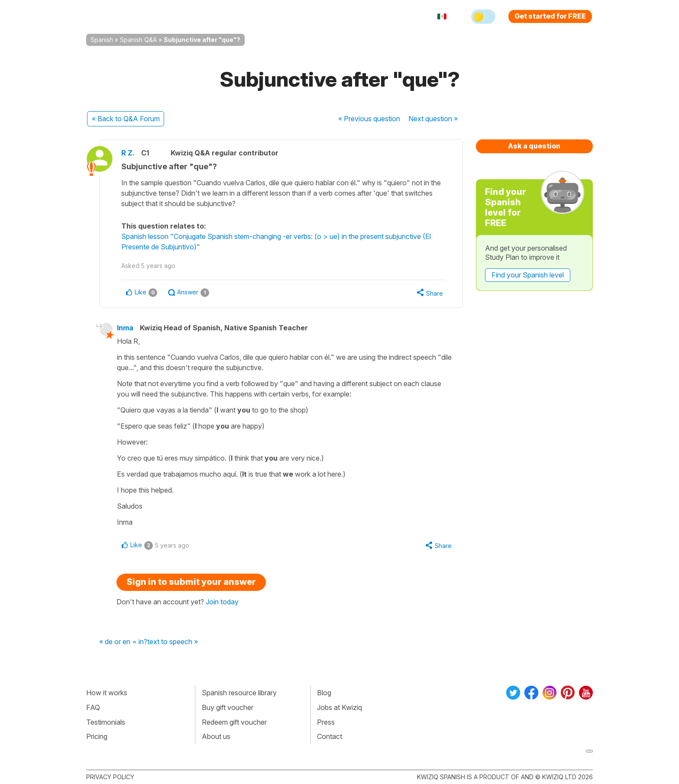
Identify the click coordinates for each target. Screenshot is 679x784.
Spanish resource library (239, 693)
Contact (330, 736)
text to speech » (173, 642)
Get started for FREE (550, 16)
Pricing (349, 16)
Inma (125, 328)
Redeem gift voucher (234, 722)
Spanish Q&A (138, 40)
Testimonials (106, 722)
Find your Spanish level (528, 275)
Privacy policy (110, 777)
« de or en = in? (123, 642)
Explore (252, 16)
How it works (107, 693)
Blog (324, 693)
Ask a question (534, 146)
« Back (126, 119)
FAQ (93, 707)
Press (326, 722)
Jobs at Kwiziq (339, 707)
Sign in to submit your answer (191, 582)
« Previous (369, 119)
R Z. (128, 153)
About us (216, 736)
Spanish (102, 40)
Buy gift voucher (228, 707)
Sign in (385, 16)
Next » (433, 119)
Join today (222, 602)
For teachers (303, 16)
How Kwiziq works (193, 16)
